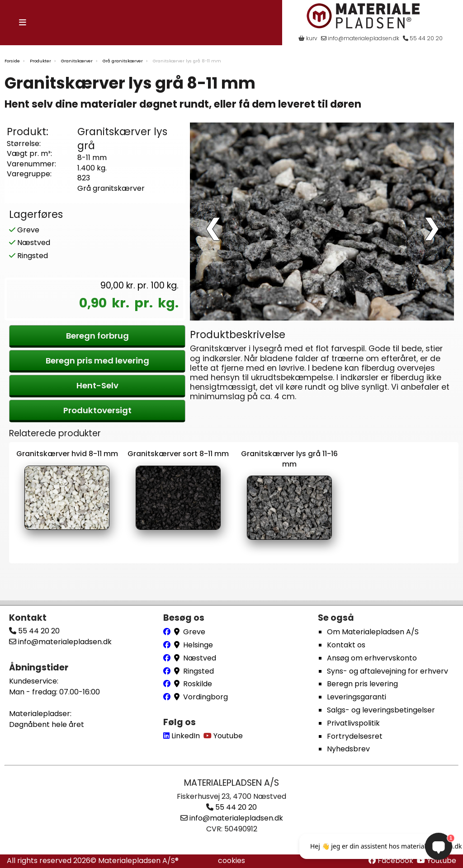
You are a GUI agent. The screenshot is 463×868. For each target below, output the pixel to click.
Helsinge (198, 645)
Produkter (40, 60)
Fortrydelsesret (355, 736)
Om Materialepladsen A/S (373, 632)
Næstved (30, 240)
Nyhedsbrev (348, 749)
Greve (24, 227)
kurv (308, 38)
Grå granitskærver (123, 60)
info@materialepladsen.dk (360, 38)
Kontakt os (346, 645)
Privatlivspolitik (353, 723)
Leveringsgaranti (357, 697)
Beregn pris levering (362, 684)
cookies (231, 861)
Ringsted (28, 253)
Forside (12, 60)
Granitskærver (77, 60)
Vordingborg (206, 697)
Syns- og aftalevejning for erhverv (387, 671)
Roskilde (198, 684)
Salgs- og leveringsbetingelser (381, 710)
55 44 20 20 (423, 38)
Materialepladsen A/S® (138, 861)
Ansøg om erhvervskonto (372, 658)
